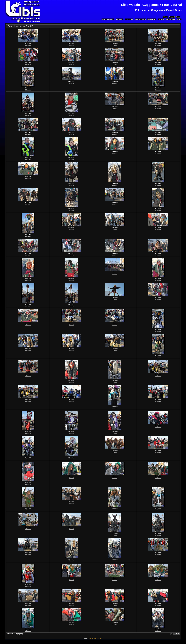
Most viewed (152, 19)
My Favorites (170, 19)
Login (178, 17)
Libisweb (28, 45)
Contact (172, 17)
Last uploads (129, 19)
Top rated (161, 19)
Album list (120, 19)
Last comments (140, 19)
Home (165, 17)
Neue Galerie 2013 (108, 19)
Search (179, 19)
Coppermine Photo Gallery (96, 638)
